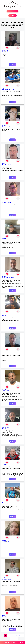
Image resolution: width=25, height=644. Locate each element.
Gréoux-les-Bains (6, 89)
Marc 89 (4, 276)
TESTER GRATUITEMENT (12, 11)
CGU (9, 642)
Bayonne (4, 504)
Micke (3, 163)
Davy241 (4, 389)
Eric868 (3, 314)
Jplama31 (4, 540)
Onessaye (4, 616)
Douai (3, 315)
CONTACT (22, 642)
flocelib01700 (5, 50)
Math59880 (4, 201)
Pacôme (4, 126)
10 (17, 638)
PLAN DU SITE (15, 642)
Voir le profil (12, 64)
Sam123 (4, 239)
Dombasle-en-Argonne (7, 466)
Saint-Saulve (5, 202)
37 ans (7, 391)
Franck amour (5, 578)
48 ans (12, 278)
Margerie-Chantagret (7, 353)
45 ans (7, 428)
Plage (3, 503)
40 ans (7, 315)
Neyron (3, 52)
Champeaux (4, 165)
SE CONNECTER (12, 15)
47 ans (10, 165)
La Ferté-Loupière (6, 278)
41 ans (12, 89)
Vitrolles (4, 240)
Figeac (3, 391)
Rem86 (3, 352)
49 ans (7, 617)
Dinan (3, 428)
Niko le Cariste (5, 427)
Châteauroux (5, 127)
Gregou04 (4, 88)
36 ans (15, 466)
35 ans (7, 52)
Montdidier (4, 579)
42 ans (8, 240)
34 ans (10, 202)
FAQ (6, 642)
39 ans (14, 353)
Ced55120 (4, 465)
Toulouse (4, 541)
